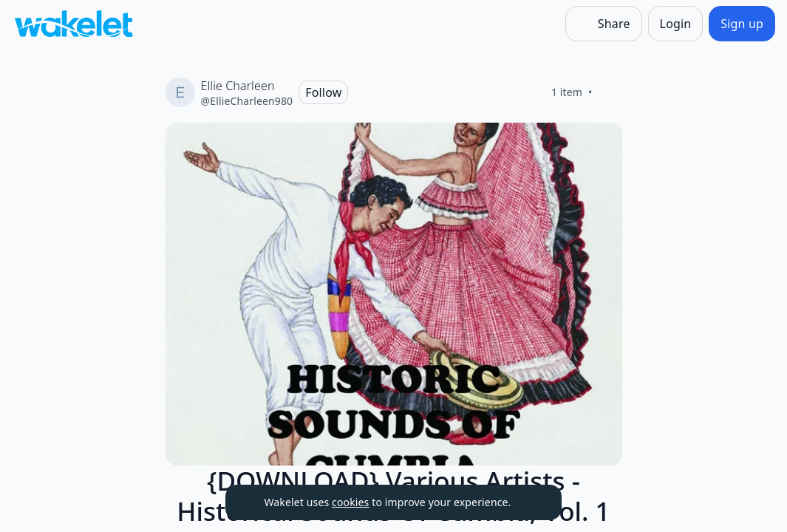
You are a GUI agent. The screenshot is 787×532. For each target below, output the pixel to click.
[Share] (604, 24)
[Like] (610, 92)
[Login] (676, 24)
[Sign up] (742, 24)
